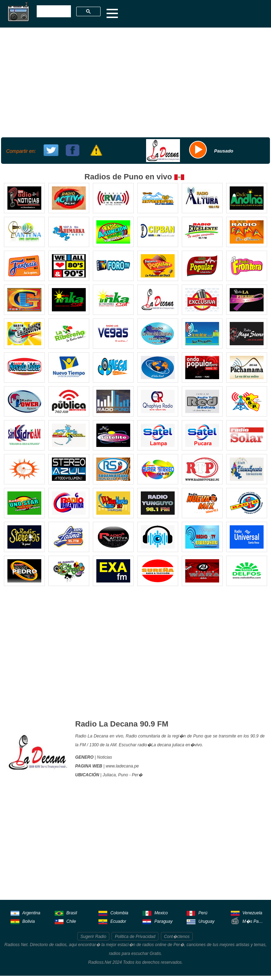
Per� (137, 775)
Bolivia (23, 921)
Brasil (66, 912)
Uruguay (201, 921)
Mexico (155, 912)
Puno (123, 775)
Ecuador (112, 921)
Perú (197, 912)
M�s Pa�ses (248, 921)
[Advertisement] (135, 82)
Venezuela (247, 912)
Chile (65, 921)
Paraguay (158, 921)
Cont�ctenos (177, 937)
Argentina (25, 912)
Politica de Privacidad (135, 937)
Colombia (113, 912)
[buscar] (53, 12)
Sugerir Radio (93, 937)
